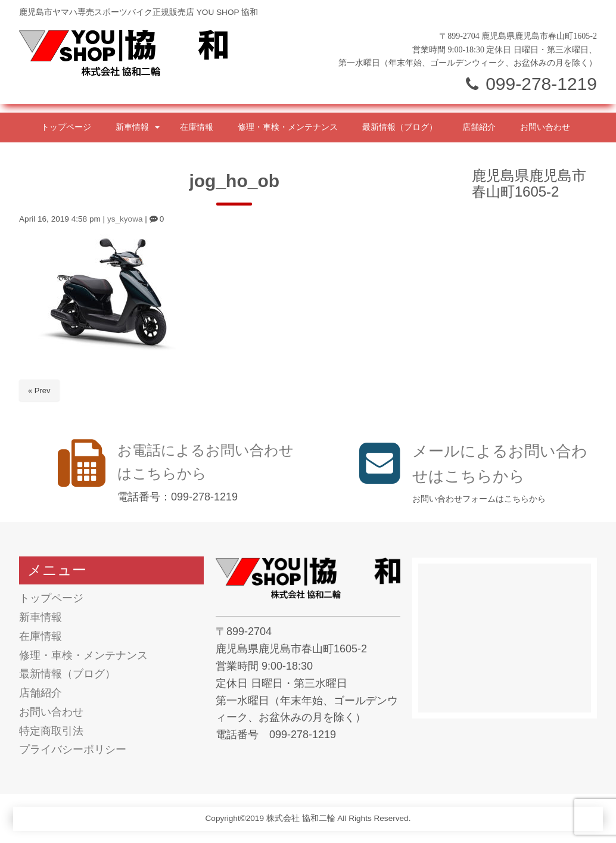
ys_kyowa (125, 219)
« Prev (39, 391)
